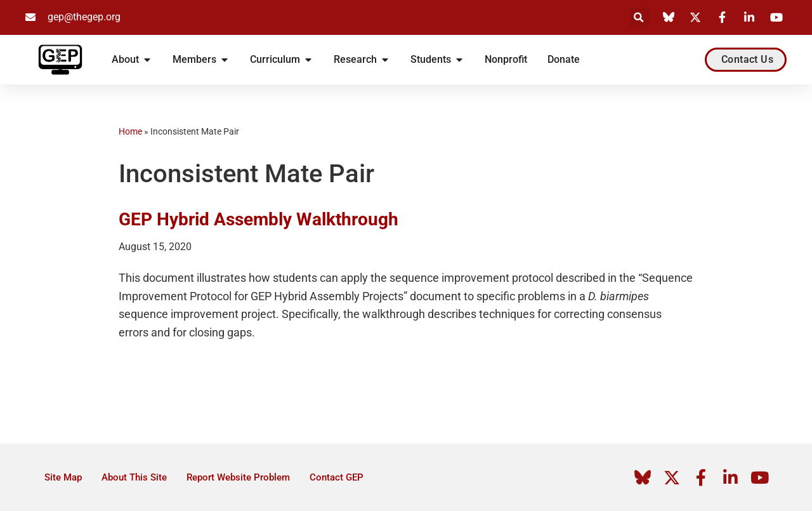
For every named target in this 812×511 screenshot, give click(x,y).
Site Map (63, 477)
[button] (639, 17)
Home (130, 131)
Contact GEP (337, 477)
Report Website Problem (238, 477)
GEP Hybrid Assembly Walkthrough (259, 219)
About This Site (134, 477)
